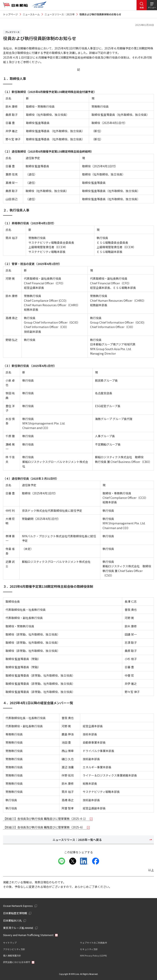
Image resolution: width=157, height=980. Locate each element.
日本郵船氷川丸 (12, 920)
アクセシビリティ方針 (14, 949)
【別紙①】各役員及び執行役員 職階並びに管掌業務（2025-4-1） (48, 819)
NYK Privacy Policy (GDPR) (93, 955)
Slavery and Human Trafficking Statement (28, 935)
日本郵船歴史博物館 (15, 913)
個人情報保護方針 (12, 955)
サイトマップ (10, 943)
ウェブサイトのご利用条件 (94, 943)
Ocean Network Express (18, 906)
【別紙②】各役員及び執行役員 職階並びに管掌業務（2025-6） (46, 827)
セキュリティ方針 (89, 949)
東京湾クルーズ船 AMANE (18, 928)
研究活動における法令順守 (17, 962)
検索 (142, 7)
